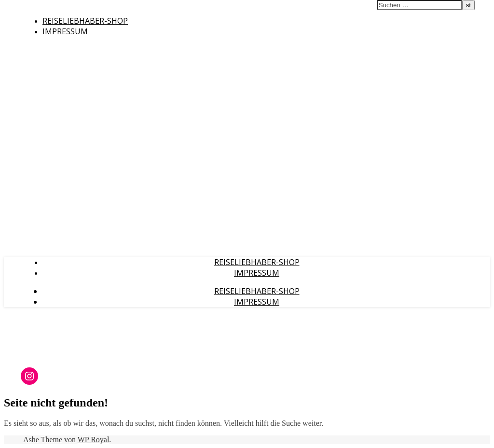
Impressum (65, 31)
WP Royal (94, 440)
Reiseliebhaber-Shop (85, 21)
